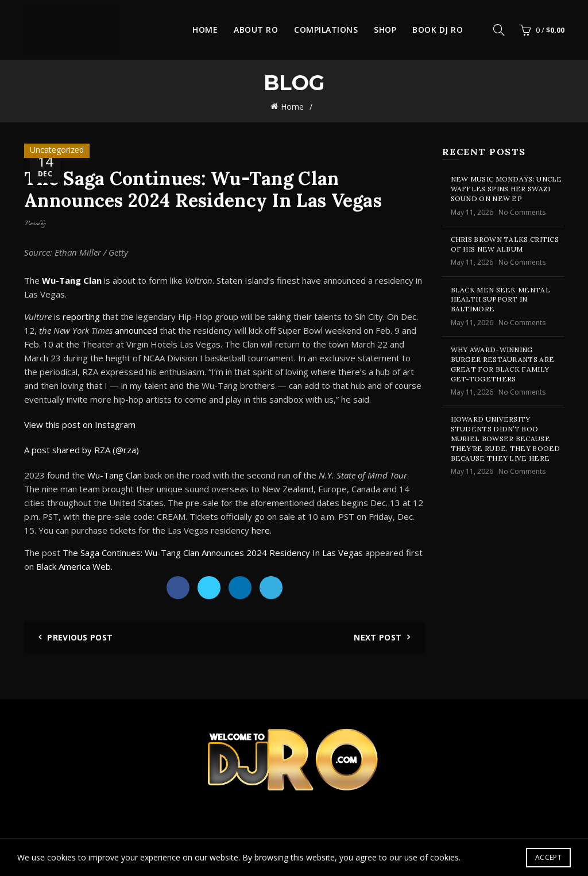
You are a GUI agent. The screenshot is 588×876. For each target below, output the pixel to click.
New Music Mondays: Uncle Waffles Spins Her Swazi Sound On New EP (506, 189)
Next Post (378, 637)
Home (205, 30)
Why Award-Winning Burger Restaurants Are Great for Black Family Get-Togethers (503, 364)
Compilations (326, 30)
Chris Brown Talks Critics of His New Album (505, 244)
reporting (81, 317)
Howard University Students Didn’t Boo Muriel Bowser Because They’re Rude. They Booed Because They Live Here (506, 438)
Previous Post (80, 637)
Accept (548, 857)
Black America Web (73, 566)
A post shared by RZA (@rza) (82, 450)
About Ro (256, 30)
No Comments (522, 212)
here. (263, 530)
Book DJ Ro (438, 30)
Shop (385, 30)
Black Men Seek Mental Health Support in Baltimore (500, 300)
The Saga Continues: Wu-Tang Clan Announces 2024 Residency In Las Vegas (213, 553)
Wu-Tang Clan (115, 475)
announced (136, 330)
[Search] (499, 30)
